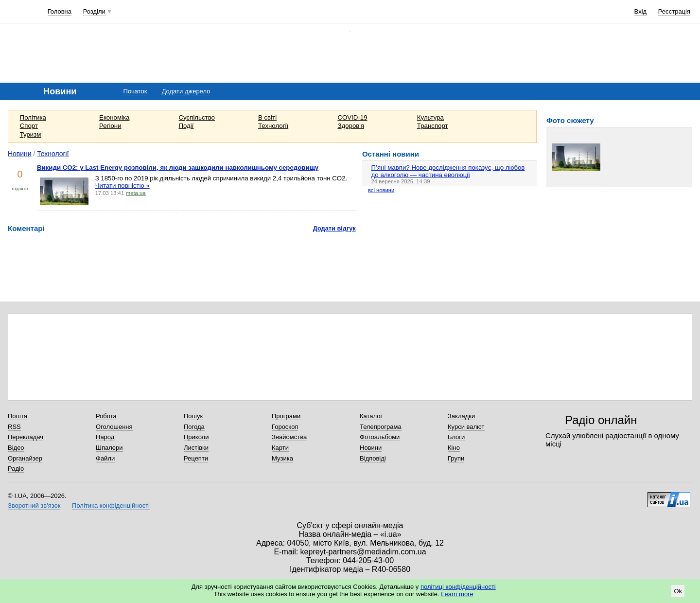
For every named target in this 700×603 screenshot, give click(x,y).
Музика (282, 458)
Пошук (193, 416)
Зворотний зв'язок (34, 505)
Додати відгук (334, 228)
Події (186, 126)
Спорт (29, 126)
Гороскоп (285, 427)
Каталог (371, 416)
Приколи (196, 437)
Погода (194, 427)
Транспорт (433, 126)
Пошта (17, 416)
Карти (280, 448)
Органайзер (25, 458)
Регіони (110, 126)
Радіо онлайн (601, 420)
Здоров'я (351, 126)
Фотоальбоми (380, 437)
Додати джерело (186, 91)
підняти (20, 188)
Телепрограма (381, 427)
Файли (105, 458)
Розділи (94, 11)
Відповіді (373, 458)
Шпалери (109, 448)
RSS (14, 427)
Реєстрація (674, 11)
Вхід (641, 11)
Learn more (457, 594)
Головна (60, 11)
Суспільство (197, 117)
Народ (105, 437)
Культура (430, 117)
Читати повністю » (122, 186)
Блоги (456, 437)
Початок (135, 91)
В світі (267, 117)
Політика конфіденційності (111, 505)
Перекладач (26, 437)
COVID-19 (352, 117)
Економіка (114, 117)
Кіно (454, 448)
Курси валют (466, 427)
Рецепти (196, 458)
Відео (16, 448)
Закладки (461, 416)
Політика (33, 117)
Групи (456, 458)
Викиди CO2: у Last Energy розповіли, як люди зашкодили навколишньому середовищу (178, 168)
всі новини (381, 190)
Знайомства (289, 437)
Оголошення (114, 427)
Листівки (196, 448)
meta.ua (136, 193)
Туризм (31, 134)
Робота (106, 416)
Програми (286, 416)
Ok (678, 591)
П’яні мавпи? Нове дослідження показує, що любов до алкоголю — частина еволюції (448, 171)
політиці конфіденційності (458, 587)
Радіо (16, 469)
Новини (20, 154)
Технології (273, 126)
